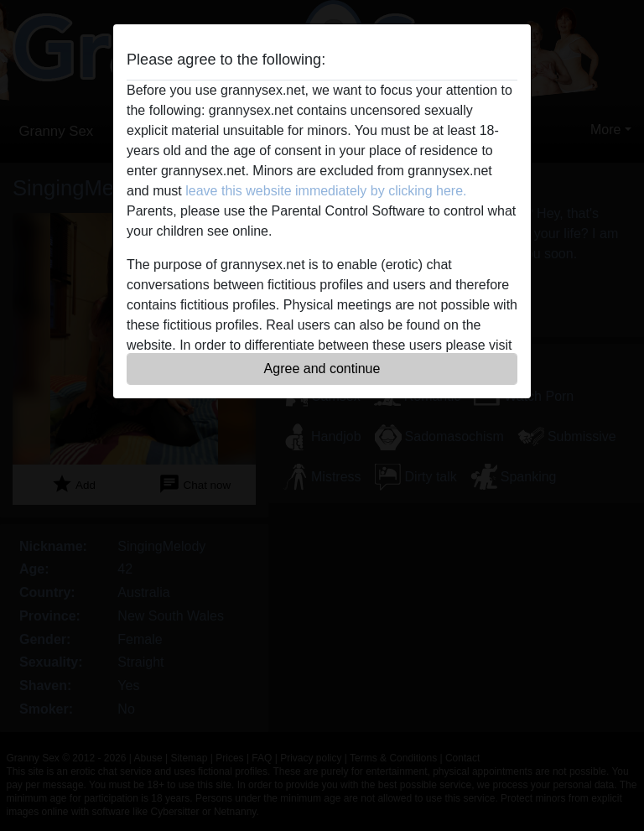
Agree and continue (322, 369)
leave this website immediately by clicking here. (326, 191)
